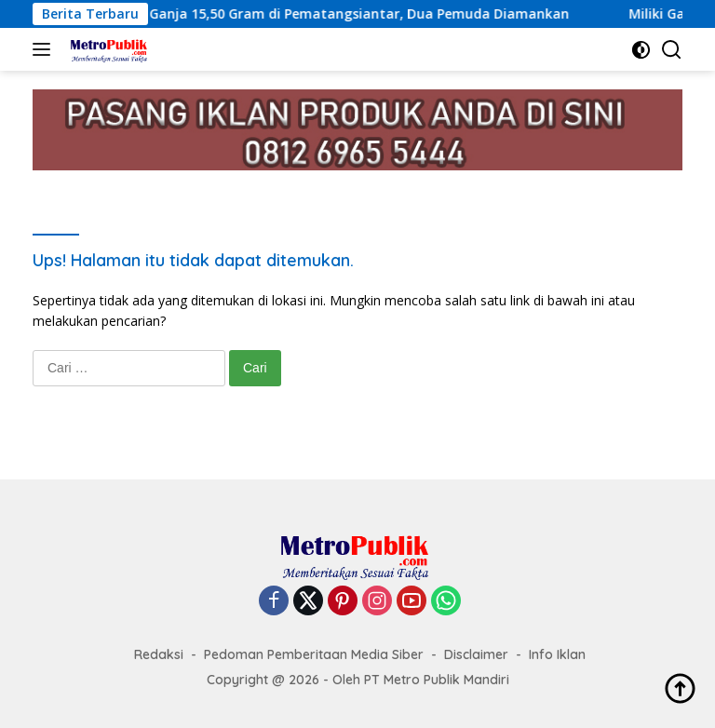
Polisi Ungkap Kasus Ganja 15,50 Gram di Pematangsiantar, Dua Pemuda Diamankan (304, 14)
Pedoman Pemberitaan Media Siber (314, 654)
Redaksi (159, 654)
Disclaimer (476, 654)
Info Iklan (557, 654)
